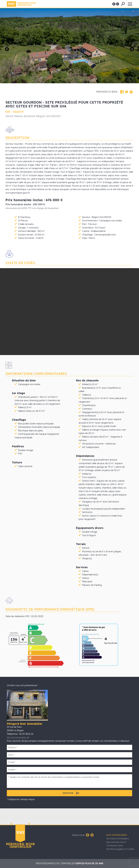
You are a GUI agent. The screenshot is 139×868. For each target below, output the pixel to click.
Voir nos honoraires (17, 737)
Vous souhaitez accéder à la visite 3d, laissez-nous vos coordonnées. (69, 312)
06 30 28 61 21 (26, 734)
